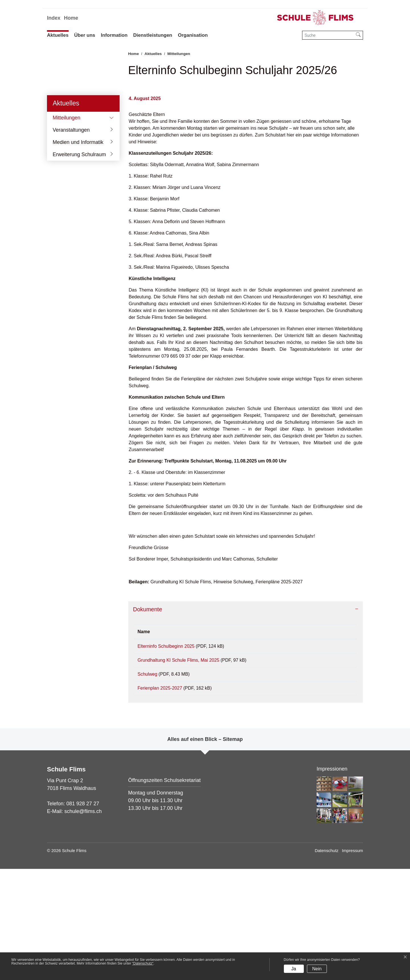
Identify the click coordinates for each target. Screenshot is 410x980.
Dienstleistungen (153, 35)
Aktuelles (58, 35)
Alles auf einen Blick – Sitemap (205, 850)
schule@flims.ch (83, 922)
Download (332, 750)
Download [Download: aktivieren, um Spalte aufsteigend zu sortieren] (321, 735)
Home (71, 18)
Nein (317, 969)
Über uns (85, 35)
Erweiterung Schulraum (79, 257)
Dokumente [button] (147, 712)
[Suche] (328, 35)
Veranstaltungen (71, 233)
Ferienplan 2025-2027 (160, 797)
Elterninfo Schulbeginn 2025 (166, 749)
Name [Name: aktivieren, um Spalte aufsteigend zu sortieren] (144, 735)
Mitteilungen (70, 222)
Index (54, 18)
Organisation (193, 35)
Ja (294, 969)
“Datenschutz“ (143, 963)
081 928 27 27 (83, 915)
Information (114, 35)
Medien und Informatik (78, 245)
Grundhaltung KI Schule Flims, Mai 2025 (178, 765)
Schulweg (147, 781)
